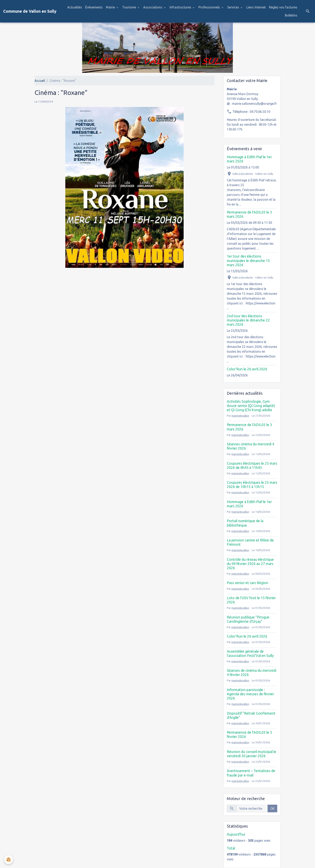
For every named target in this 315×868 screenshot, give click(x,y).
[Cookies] (9, 860)
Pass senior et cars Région (247, 583)
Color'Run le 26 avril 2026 (247, 369)
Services (234, 7)
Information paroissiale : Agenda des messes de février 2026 (250, 694)
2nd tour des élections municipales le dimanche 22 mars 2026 (248, 320)
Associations (153, 7)
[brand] (30, 11)
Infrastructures (181, 7)
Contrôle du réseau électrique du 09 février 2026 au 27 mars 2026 (250, 564)
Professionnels (210, 7)
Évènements (94, 7)
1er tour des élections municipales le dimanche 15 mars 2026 (248, 260)
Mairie (111, 7)
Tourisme (129, 7)
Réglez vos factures (283, 7)
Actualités (75, 7)
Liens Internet (256, 7)
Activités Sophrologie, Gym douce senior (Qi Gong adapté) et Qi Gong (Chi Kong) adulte (251, 406)
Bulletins (291, 15)
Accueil (40, 81)
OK (272, 808)
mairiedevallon (240, 416)
